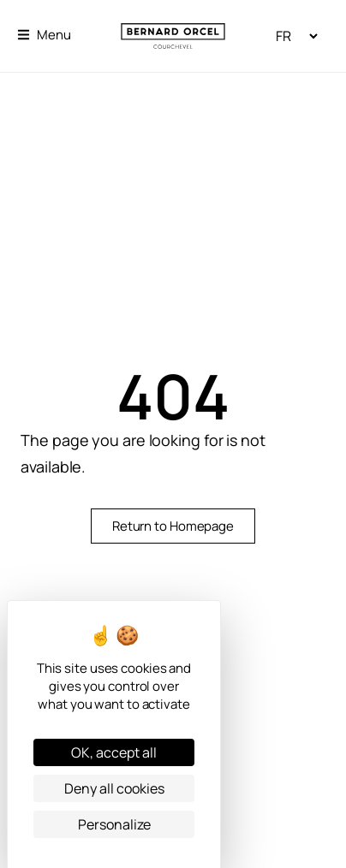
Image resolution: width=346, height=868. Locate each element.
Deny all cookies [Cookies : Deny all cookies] (114, 788)
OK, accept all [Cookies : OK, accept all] (114, 752)
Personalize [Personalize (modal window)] (114, 824)
